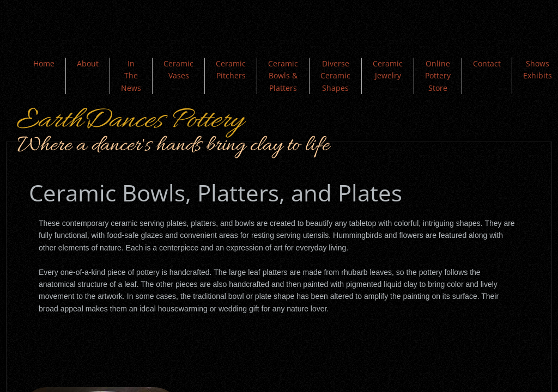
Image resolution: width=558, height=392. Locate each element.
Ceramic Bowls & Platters (283, 76)
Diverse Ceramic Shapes (335, 76)
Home (44, 63)
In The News (131, 76)
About (88, 63)
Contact (487, 63)
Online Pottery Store (438, 76)
